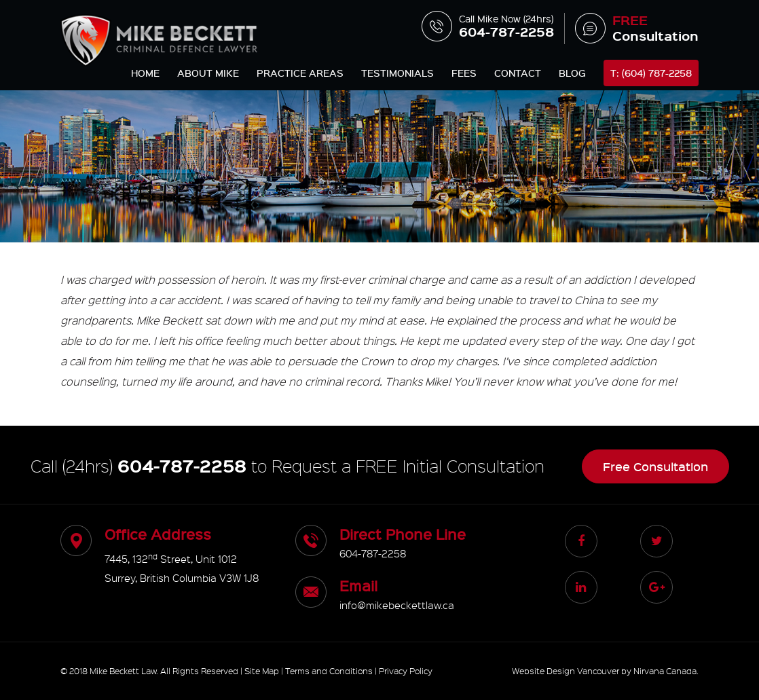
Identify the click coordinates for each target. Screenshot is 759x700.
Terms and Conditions (329, 671)
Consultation (637, 29)
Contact (518, 73)
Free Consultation (655, 466)
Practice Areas (300, 73)
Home (145, 73)
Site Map (262, 671)
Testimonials (397, 73)
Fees (464, 73)
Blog (572, 73)
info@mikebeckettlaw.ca (397, 605)
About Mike (208, 73)
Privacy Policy (406, 671)
